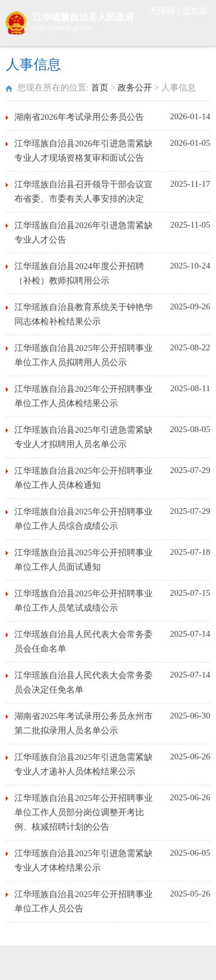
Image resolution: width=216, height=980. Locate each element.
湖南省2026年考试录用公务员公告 (79, 117)
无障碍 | (165, 11)
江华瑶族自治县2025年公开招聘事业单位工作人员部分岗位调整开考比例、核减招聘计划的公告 (84, 812)
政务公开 (135, 88)
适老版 (194, 11)
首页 (100, 88)
